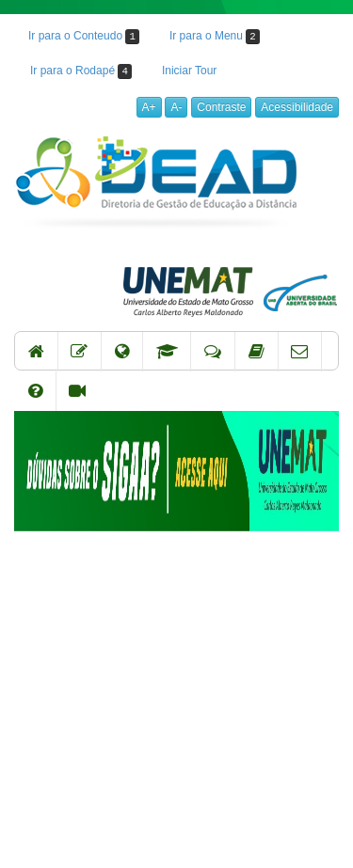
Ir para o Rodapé (81, 71)
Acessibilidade (297, 107)
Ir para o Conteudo (84, 37)
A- (176, 107)
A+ (149, 107)
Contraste (221, 107)
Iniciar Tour (189, 71)
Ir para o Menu (215, 37)
